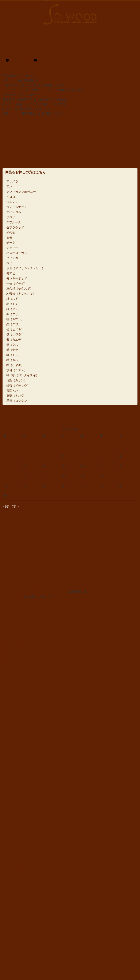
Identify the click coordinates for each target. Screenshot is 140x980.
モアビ (11, 273)
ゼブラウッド (15, 227)
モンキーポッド (17, 278)
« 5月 (6, 507)
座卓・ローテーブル (16, 651)
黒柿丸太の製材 (13, 597)
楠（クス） (14, 345)
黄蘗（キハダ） (17, 396)
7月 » (16, 507)
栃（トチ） (14, 304)
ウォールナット (17, 207)
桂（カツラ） (15, 319)
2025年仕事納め (13, 561)
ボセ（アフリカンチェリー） (26, 268)
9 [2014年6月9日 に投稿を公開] (4, 466)
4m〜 (6, 921)
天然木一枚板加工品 (16, 641)
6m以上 (8, 931)
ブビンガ (12, 258)
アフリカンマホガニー (21, 192)
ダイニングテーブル (16, 636)
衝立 (5, 661)
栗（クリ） (14, 314)
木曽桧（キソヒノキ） (21, 294)
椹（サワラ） (15, 334)
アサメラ (12, 181)
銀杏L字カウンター (15, 541)
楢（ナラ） (14, 350)
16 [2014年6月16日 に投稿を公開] (5, 476)
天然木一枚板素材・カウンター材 (60, 61)
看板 (5, 656)
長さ (5, 902)
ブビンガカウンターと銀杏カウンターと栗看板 (34, 592)
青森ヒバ (12, 391)
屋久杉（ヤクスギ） (20, 288)
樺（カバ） (14, 360)
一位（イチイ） (17, 283)
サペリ (11, 217)
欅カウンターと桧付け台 (19, 546)
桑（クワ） (14, 324)
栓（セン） (14, 309)
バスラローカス (17, 253)
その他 (11, 232)
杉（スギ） (14, 299)
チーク (11, 243)
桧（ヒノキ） (15, 329)
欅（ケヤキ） (15, 365)
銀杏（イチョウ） (18, 386)
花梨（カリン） (17, 380)
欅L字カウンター (14, 551)
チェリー (12, 248)
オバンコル (14, 212)
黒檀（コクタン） (18, 401)
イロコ (11, 197)
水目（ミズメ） (17, 370)
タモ (9, 237)
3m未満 (8, 916)
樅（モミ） (14, 355)
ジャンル (8, 627)
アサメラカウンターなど (19, 556)
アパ (9, 186)
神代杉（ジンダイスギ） (23, 375)
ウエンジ (12, 202)
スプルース (14, 222)
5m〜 (6, 926)
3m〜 (6, 911)
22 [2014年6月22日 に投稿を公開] (121, 476)
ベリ (9, 263)
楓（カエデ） (15, 340)
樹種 (5, 670)
